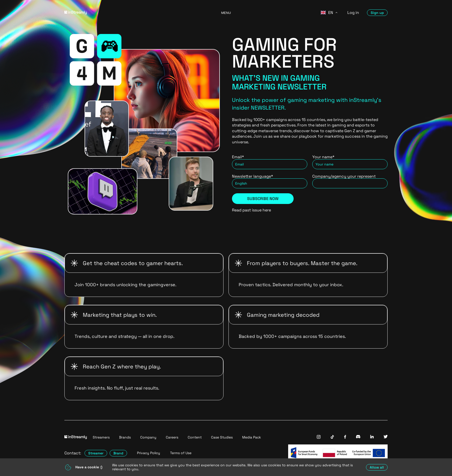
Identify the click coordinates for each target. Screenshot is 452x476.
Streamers (101, 437)
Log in (353, 13)
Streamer (96, 453)
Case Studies (222, 437)
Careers (172, 437)
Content (195, 437)
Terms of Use (181, 453)
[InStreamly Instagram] (319, 437)
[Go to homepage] (136, 13)
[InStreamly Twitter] (386, 437)
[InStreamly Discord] (358, 437)
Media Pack (252, 437)
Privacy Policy (149, 453)
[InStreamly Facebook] (345, 437)
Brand (118, 453)
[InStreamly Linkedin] (372, 437)
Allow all (377, 467)
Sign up (377, 13)
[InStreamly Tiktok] (332, 437)
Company (148, 437)
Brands (125, 437)
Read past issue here (251, 210)
